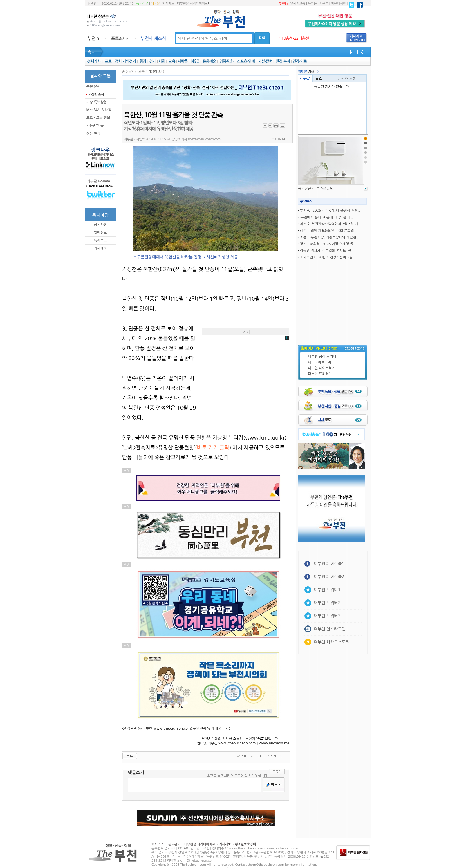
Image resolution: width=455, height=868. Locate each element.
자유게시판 (339, 4)
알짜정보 (100, 233)
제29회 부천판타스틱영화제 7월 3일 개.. (330, 224)
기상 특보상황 (97, 102)
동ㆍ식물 (142, 4)
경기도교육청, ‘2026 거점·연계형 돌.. (327, 244)
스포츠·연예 (246, 61)
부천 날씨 (93, 86)
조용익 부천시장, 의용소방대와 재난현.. (329, 237)
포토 (108, 61)
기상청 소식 (96, 95)
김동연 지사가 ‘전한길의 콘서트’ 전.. (326, 251)
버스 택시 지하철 (99, 110)
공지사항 (100, 225)
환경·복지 (283, 61)
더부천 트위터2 (327, 603)
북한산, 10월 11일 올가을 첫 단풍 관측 (173, 115)
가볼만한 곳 (95, 126)
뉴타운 (312, 4)
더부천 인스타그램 (330, 629)
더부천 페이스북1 (329, 564)
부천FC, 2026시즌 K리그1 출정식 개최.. (330, 211)
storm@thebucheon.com (204, 139)
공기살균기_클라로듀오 (316, 189)
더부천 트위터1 (319, 374)
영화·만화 (226, 61)
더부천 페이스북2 (321, 368)
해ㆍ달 (155, 4)
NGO (195, 61)
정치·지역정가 (126, 61)
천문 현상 (93, 133)
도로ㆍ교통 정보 (98, 118)
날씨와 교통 (347, 78)
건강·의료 (300, 61)
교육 (172, 61)
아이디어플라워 (320, 362)
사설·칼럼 (265, 61)
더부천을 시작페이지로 (193, 3)
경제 (153, 61)
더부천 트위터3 (327, 616)
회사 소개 (158, 844)
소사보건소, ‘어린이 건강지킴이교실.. (327, 257)
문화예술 (209, 61)
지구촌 (324, 4)
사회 (162, 61)
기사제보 (168, 4)
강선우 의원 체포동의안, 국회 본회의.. (328, 231)
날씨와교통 (298, 4)
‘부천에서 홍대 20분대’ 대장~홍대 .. (326, 217)
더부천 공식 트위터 (322, 357)
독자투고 (100, 240)
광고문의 (174, 844)
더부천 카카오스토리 (332, 642)
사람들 (183, 61)
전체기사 (94, 61)
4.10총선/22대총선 (294, 38)
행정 (143, 61)
